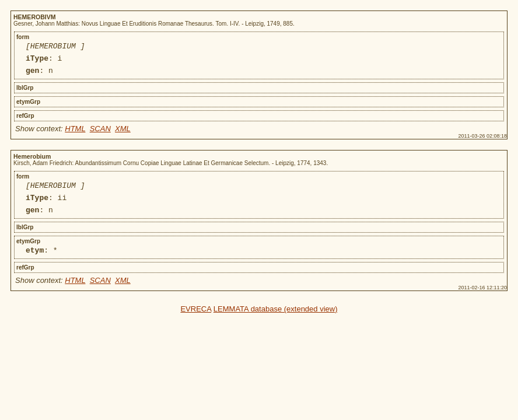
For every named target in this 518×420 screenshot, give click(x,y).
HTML (75, 134)
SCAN (100, 134)
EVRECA (196, 321)
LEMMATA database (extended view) (276, 321)
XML (123, 134)
